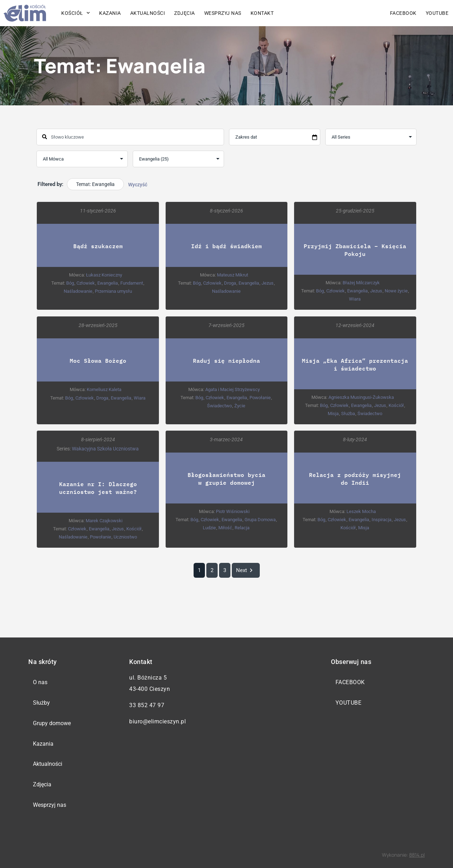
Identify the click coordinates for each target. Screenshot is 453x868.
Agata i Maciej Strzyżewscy (233, 389)
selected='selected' (178, 159)
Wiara (355, 299)
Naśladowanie (78, 291)
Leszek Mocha (361, 511)
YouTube (437, 13)
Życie (240, 405)
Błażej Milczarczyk (361, 283)
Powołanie (260, 397)
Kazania (110, 13)
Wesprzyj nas (223, 13)
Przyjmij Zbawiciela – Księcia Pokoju (355, 250)
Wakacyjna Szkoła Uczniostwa (105, 448)
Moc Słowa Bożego (98, 360)
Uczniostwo (125, 537)
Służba (348, 413)
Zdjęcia (185, 13)
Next (246, 570)
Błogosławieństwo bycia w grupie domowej (226, 478)
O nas (40, 682)
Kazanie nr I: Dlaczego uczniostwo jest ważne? (98, 487)
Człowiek (86, 283)
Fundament (132, 283)
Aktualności (148, 13)
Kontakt (262, 13)
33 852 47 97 (147, 705)
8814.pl (417, 855)
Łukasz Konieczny (104, 275)
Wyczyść (138, 185)
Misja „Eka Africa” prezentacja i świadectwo (355, 364)
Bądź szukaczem (98, 246)
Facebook (403, 13)
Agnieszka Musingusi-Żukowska (361, 397)
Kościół (76, 13)
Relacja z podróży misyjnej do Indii (355, 478)
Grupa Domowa (260, 519)
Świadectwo (219, 405)
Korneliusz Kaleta (104, 389)
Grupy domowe (52, 723)
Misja (333, 413)
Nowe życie (396, 291)
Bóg (70, 283)
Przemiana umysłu (113, 291)
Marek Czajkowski (104, 520)
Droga (230, 283)
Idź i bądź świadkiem (226, 246)
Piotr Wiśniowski (233, 511)
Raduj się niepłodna (226, 360)
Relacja (242, 527)
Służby (41, 703)
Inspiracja (382, 519)
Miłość (225, 527)
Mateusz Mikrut (233, 275)
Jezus (268, 283)
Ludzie (209, 527)
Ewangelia (108, 283)
